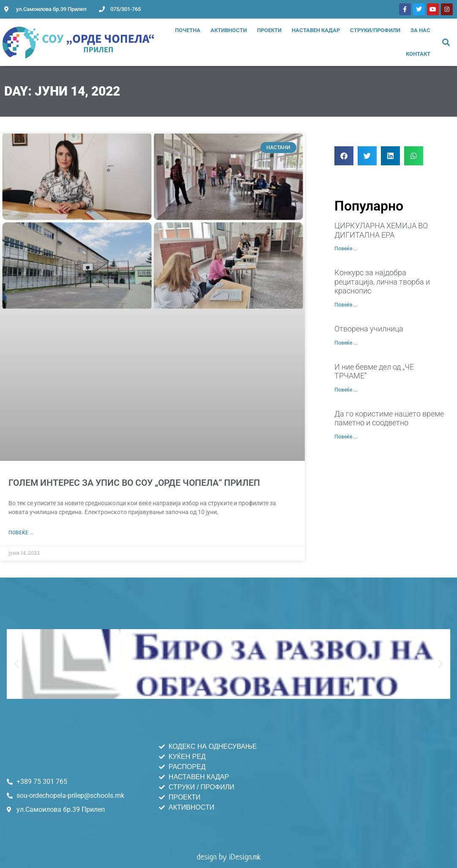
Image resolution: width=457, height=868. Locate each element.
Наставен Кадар (316, 30)
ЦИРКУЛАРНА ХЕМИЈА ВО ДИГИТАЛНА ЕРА (381, 230)
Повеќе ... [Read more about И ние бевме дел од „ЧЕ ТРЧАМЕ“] (346, 390)
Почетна (188, 30)
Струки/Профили (375, 30)
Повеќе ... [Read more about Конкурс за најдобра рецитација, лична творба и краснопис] (346, 305)
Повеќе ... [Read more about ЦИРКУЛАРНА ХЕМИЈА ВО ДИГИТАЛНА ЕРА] (346, 249)
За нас (420, 30)
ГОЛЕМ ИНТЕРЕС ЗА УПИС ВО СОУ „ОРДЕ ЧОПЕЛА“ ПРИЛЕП (134, 483)
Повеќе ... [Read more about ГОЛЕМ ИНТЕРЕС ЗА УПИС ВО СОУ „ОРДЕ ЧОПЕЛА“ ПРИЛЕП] (21, 533)
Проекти (269, 30)
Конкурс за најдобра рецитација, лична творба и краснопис (382, 282)
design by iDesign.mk (229, 857)
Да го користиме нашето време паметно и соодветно (389, 418)
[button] (446, 42)
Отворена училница (369, 329)
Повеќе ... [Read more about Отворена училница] (346, 343)
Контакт (418, 54)
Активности (229, 30)
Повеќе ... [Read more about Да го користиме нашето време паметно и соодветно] (346, 437)
